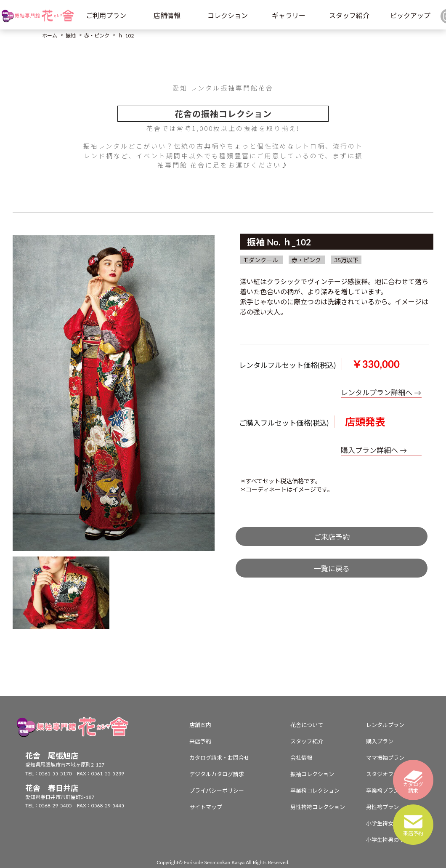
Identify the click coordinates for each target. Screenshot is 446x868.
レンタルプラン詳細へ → (381, 393)
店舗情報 (167, 15)
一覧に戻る (332, 568)
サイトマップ (206, 807)
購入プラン (380, 741)
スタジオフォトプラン (393, 774)
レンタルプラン (385, 725)
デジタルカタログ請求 (217, 774)
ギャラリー (289, 15)
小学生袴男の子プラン (393, 840)
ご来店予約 (332, 537)
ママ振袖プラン (385, 758)
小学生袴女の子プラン (393, 823)
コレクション (228, 15)
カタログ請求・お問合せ (219, 758)
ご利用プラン (106, 15)
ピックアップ (410, 15)
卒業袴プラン (382, 791)
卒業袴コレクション (315, 791)
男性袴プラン (382, 807)
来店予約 (200, 741)
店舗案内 (200, 725)
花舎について (307, 725)
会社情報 (301, 758)
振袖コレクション (312, 774)
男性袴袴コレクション (318, 807)
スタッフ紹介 (349, 15)
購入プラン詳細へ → (374, 450)
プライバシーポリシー (217, 791)
